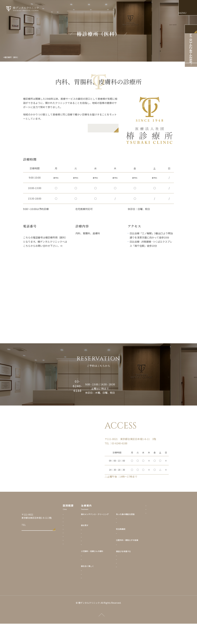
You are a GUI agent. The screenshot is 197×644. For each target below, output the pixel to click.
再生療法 (93, 557)
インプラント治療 (132, 538)
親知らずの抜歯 (131, 564)
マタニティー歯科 (97, 579)
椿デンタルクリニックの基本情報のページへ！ (46, 250)
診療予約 (68, 549)
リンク (157, 529)
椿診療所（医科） (72, 563)
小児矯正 (129, 583)
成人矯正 (129, 586)
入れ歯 (128, 542)
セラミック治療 (96, 590)
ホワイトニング (96, 594)
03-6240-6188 (33, 546)
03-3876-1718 (31, 233)
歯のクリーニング (97, 538)
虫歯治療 (93, 549)
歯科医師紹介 (70, 541)
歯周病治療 (94, 553)
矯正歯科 (129, 575)
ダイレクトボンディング (100, 597)
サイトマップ (160, 533)
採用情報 (68, 560)
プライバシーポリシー (164, 525)
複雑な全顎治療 (131, 553)
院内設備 (68, 545)
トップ (67, 534)
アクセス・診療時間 (73, 552)
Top (5, 57)
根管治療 (93, 560)
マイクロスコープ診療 (99, 564)
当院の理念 (69, 538)
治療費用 (68, 556)
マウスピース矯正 (132, 579)
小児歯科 (93, 575)
